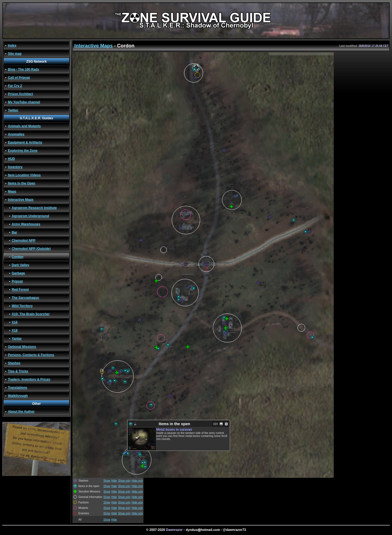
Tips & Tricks (18, 371)
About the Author (21, 412)
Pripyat (17, 281)
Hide (114, 481)
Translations (18, 388)
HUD (11, 159)
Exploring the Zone (23, 151)
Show (107, 481)
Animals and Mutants (24, 126)
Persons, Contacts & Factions (31, 355)
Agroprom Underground (30, 216)
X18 (15, 330)
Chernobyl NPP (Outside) (31, 249)
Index (12, 45)
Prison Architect (20, 94)
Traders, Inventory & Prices (29, 379)
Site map (15, 54)
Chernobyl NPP (24, 241)
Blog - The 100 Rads (24, 69)
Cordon (18, 257)
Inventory (15, 167)
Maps (12, 191)
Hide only (137, 481)
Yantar (17, 339)
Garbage (18, 273)
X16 (15, 322)
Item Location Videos (24, 175)
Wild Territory (22, 306)
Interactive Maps (21, 200)
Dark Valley (20, 265)
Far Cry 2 (15, 86)
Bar (14, 232)
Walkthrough (18, 396)
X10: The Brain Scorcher (31, 314)
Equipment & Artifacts (25, 142)
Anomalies (16, 134)
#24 (215, 424)
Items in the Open (22, 183)
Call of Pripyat (19, 78)
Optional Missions (22, 347)
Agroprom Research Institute (34, 208)
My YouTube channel (24, 102)
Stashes (14, 363)
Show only (124, 481)
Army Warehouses (26, 224)
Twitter (13, 110)
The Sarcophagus (25, 298)
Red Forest (20, 290)
